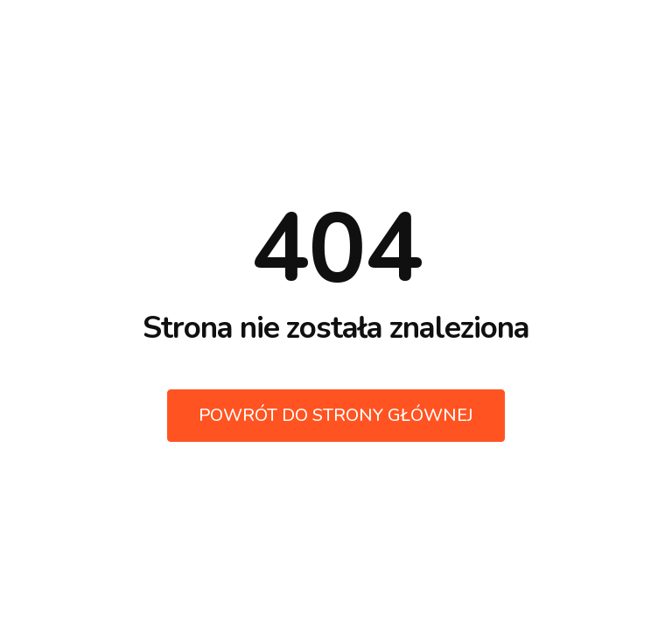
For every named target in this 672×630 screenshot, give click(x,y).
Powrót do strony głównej (336, 415)
